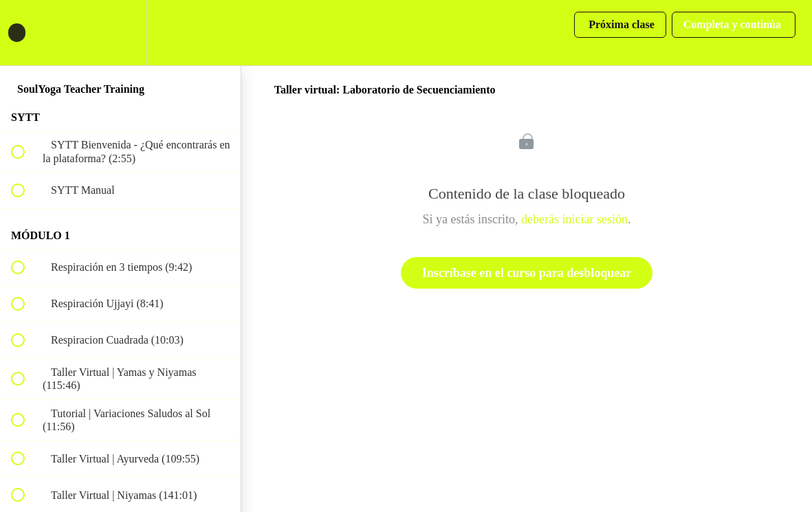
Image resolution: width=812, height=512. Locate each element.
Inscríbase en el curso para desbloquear (527, 273)
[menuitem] (120, 33)
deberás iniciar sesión (574, 219)
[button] (25, 33)
